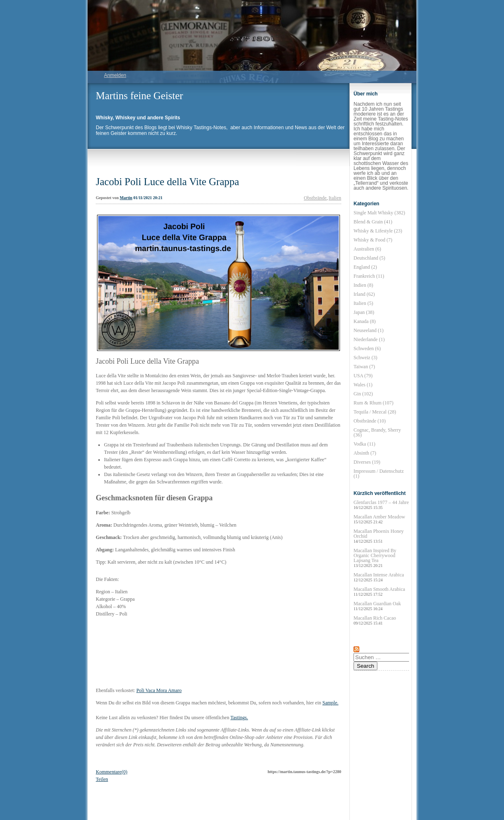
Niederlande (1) (369, 339)
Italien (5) (363, 303)
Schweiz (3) (365, 358)
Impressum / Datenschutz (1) (379, 474)
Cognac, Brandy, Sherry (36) (377, 432)
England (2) (365, 267)
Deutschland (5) (369, 258)
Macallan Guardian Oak (377, 606)
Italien (335, 198)
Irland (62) (364, 294)
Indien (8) (363, 285)
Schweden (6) (367, 348)
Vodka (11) (364, 444)
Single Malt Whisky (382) (379, 213)
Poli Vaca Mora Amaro (159, 690)
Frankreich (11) (369, 276)
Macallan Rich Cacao (375, 620)
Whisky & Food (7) (373, 240)
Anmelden (115, 75)
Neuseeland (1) (369, 330)
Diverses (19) (367, 462)
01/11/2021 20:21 (148, 198)
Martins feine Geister (139, 96)
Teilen (102, 779)
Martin (126, 198)
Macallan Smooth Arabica (379, 591)
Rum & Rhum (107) (373, 403)
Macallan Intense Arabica (379, 577)
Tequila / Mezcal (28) (375, 412)
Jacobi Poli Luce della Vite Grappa (168, 182)
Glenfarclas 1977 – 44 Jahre (381, 505)
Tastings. (239, 718)
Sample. (330, 703)
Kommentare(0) (112, 772)
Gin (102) (363, 394)
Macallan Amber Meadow (379, 519)
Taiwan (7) (364, 367)
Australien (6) (367, 249)
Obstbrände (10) (370, 421)
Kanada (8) (365, 321)
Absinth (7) (365, 453)
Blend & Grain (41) (373, 222)
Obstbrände (315, 198)
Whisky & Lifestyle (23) (378, 231)
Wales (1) (363, 385)
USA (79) (363, 376)
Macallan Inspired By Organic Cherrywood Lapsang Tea (375, 558)
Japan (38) (364, 312)
